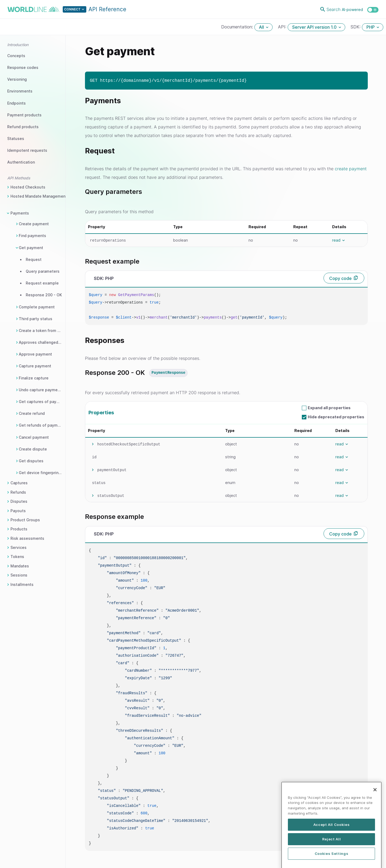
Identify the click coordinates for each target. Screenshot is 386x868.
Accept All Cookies (332, 844)
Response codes (23, 67)
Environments (20, 91)
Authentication (21, 162)
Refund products (23, 127)
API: (283, 27)
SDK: (356, 27)
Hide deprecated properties (336, 417)
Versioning (17, 79)
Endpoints (16, 103)
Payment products (24, 115)
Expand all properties (329, 408)
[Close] (375, 809)
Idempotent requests (27, 150)
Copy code (340, 278)
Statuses (16, 138)
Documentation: (238, 27)
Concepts (16, 56)
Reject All (332, 859)
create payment (351, 169)
